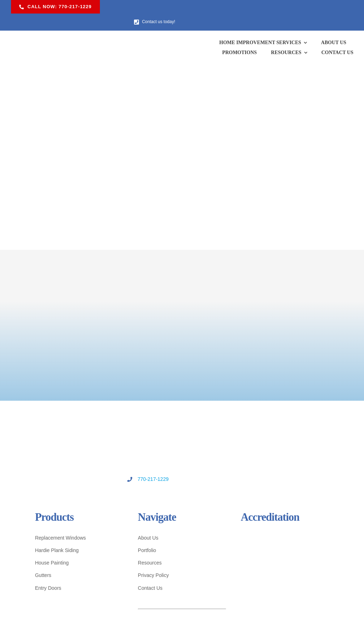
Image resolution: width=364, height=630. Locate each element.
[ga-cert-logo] (221, 547)
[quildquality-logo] (310, 523)
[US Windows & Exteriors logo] (53, 24)
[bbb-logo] (221, 522)
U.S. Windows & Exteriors (173, 618)
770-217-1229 (172, 466)
